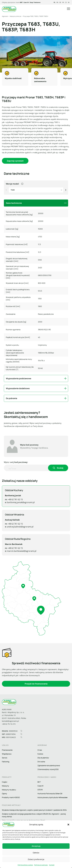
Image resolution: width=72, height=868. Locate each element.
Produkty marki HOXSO (11, 797)
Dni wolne (41, 762)
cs (66, 2)
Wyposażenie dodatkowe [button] (18, 388)
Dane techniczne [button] (14, 203)
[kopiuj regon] (21, 731)
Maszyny (5, 786)
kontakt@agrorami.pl (10, 721)
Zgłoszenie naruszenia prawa (49, 765)
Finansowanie (7, 750)
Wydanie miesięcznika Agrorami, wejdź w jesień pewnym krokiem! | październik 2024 (34, 810)
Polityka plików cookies (25, 865)
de (60, 2)
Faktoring (6, 762)
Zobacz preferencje (36, 859)
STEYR (40, 790)
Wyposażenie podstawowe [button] (19, 378)
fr (63, 2)
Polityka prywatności (41, 865)
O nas (40, 750)
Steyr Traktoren (35, 2)
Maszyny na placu (9, 790)
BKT (21, 2)
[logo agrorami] (9, 9)
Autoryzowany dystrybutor (52, 797)
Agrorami (5, 16)
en (57, 2)
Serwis (5, 758)
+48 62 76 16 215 (9, 724)
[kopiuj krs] (21, 737)
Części (5, 782)
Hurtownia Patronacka (50, 794)
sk (69, 2)
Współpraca (7, 754)
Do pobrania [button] (11, 398)
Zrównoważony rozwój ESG (48, 769)
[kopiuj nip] (21, 734)
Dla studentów (43, 758)
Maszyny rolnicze (15, 16)
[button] (68, 825)
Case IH (26, 2)
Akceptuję (36, 846)
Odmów (36, 853)
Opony (4, 794)
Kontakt (52, 865)
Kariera (40, 754)
